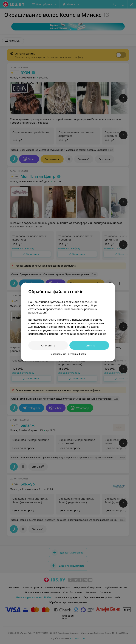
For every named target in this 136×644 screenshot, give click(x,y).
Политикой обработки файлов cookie (82, 334)
